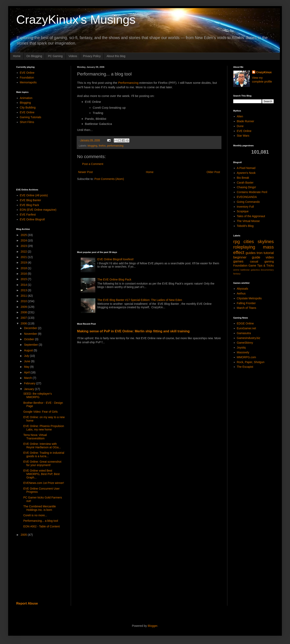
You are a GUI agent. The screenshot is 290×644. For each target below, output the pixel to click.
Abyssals (243, 289)
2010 (24, 301)
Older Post (213, 172)
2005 (24, 535)
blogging (92, 146)
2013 (24, 290)
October (29, 339)
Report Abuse (27, 603)
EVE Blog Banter (31, 200)
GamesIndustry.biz (249, 338)
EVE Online (27, 73)
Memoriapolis (28, 82)
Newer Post (85, 172)
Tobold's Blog (245, 226)
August (29, 350)
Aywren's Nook (246, 173)
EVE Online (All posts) (34, 195)
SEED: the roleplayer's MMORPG (38, 395)
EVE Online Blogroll (32, 219)
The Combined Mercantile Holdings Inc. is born (40, 508)
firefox (102, 146)
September (31, 345)
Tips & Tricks (265, 266)
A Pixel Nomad (246, 168)
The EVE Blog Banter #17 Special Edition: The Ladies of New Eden (140, 300)
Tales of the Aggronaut (251, 216)
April (27, 372)
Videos (73, 56)
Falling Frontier (246, 303)
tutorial (269, 253)
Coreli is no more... (35, 515)
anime (236, 270)
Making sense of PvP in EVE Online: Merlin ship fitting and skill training (133, 331)
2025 (24, 235)
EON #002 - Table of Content (42, 526)
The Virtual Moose (248, 221)
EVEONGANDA (247, 197)
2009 (24, 307)
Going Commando (248, 202)
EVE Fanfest (28, 215)
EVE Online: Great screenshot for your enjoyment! (42, 463)
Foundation (27, 78)
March (28, 378)
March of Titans (247, 308)
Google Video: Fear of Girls (40, 412)
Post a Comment (93, 164)
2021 (24, 257)
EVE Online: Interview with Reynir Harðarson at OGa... (42, 446)
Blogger (152, 626)
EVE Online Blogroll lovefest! (115, 259)
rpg (236, 242)
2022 (24, 252)
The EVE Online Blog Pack (114, 279)
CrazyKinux (264, 72)
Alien (240, 116)
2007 (24, 318)
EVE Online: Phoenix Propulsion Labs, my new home (44, 428)
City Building (28, 107)
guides (251, 253)
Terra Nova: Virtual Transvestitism (35, 437)
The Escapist (245, 367)
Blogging (25, 103)
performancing (115, 146)
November (31, 334)
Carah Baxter (245, 183)
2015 (24, 279)
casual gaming (262, 261)
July (27, 356)
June (27, 361)
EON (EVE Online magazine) (38, 210)
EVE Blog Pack (30, 205)
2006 (24, 323)
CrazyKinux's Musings (76, 20)
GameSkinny (245, 343)
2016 (24, 274)
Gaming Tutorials (31, 117)
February (30, 383)
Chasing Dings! (246, 187)
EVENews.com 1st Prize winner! (44, 483)
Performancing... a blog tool (41, 521)
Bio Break (243, 178)
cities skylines (259, 242)
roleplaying (244, 247)
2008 (24, 312)
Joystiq (241, 348)
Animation (26, 98)
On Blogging (34, 56)
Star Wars (243, 136)
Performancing (128, 83)
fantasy (237, 274)
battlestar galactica (250, 270)
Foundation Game (245, 266)
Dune (240, 126)
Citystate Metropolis (249, 298)
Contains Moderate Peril (252, 192)
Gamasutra (244, 333)
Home (17, 56)
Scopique (243, 211)
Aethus (241, 293)
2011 (24, 296)
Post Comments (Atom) (109, 179)
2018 (24, 268)
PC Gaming (55, 56)
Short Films (27, 122)
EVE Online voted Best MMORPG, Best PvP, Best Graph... (41, 474)
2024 (24, 240)
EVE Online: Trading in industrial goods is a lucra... (44, 454)
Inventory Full (245, 207)
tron (260, 253)
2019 (24, 262)
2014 (24, 285)
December (31, 328)
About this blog (116, 56)
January (29, 389)
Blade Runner (246, 121)
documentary (267, 270)
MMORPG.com (246, 357)
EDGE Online (245, 323)
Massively (243, 352)
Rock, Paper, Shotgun (251, 362)
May (27, 367)
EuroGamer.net (246, 328)
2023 (24, 246)
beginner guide (247, 257)
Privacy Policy (92, 56)
